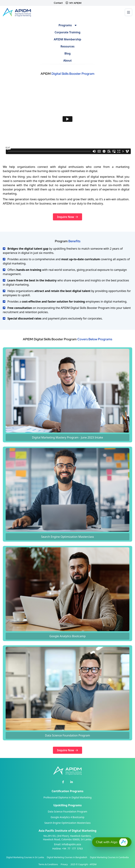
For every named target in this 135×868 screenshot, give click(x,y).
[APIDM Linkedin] (72, 782)
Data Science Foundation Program (67, 811)
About (67, 60)
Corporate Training (68, 32)
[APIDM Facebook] (63, 782)
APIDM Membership (67, 39)
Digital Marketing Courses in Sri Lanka (25, 857)
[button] (112, 842)
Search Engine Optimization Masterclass (68, 823)
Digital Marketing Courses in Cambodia (109, 857)
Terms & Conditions (48, 864)
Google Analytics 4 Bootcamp (67, 817)
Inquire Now (68, 217)
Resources (67, 46)
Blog (68, 53)
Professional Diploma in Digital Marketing (67, 797)
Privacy (64, 864)
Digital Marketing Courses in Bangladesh (67, 857)
